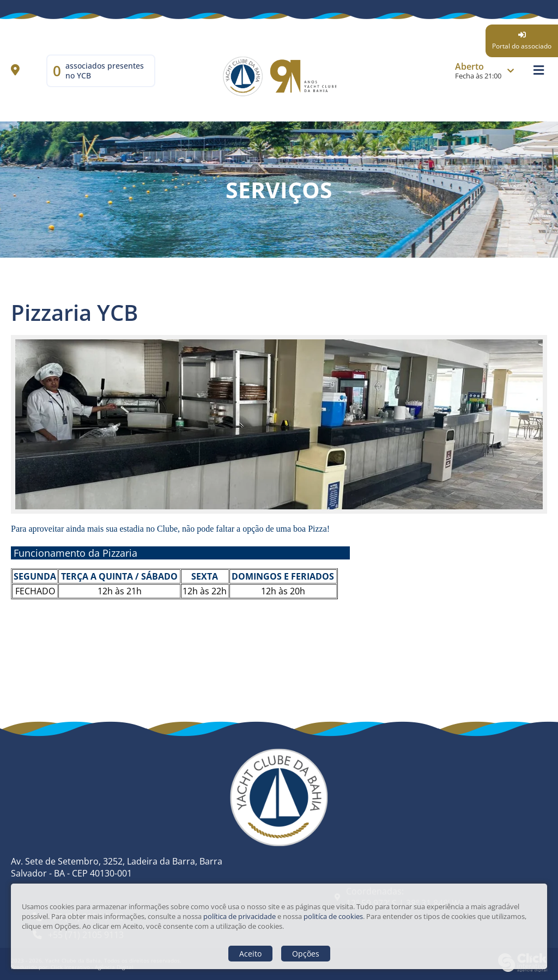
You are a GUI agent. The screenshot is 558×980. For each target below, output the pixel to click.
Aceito (250, 954)
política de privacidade (239, 916)
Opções (306, 954)
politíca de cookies (333, 916)
